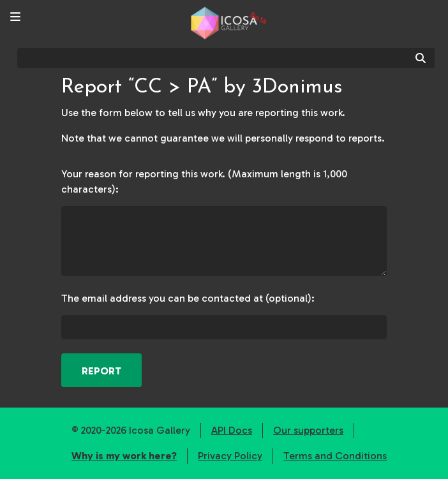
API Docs (232, 430)
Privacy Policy (230, 456)
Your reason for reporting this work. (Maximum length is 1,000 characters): (204, 181)
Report (101, 371)
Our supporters (308, 430)
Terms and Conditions (335, 456)
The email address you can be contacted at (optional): (188, 298)
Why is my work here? (124, 456)
